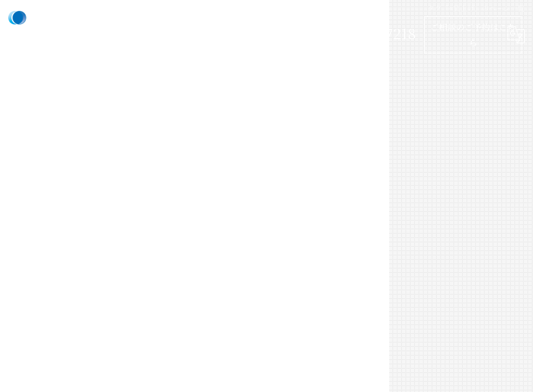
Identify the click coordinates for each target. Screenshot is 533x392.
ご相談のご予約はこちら (473, 34)
